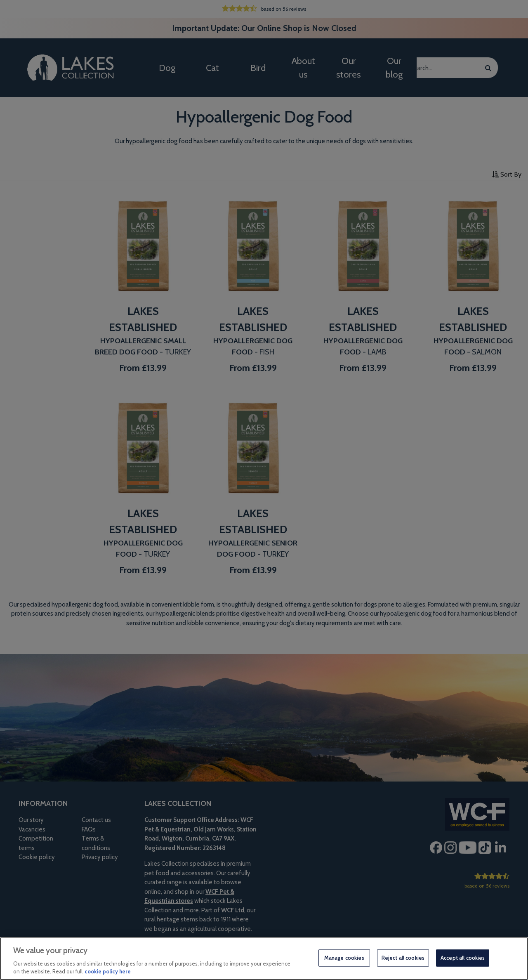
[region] (264, 959)
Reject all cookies (403, 958)
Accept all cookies (463, 958)
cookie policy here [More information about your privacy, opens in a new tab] (108, 971)
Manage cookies (344, 958)
